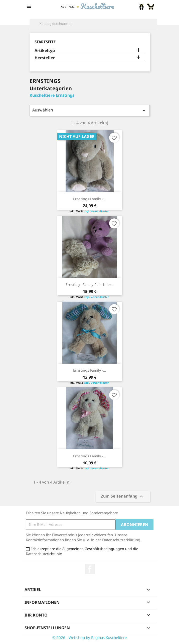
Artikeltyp (45, 51)
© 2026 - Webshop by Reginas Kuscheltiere (89, 638)
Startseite (45, 42)
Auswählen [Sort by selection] (90, 110)
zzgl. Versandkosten (97, 211)
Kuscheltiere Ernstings (52, 95)
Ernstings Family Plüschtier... (90, 285)
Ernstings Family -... (90, 199)
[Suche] (93, 24)
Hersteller (45, 58)
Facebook (90, 569)
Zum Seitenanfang (123, 496)
